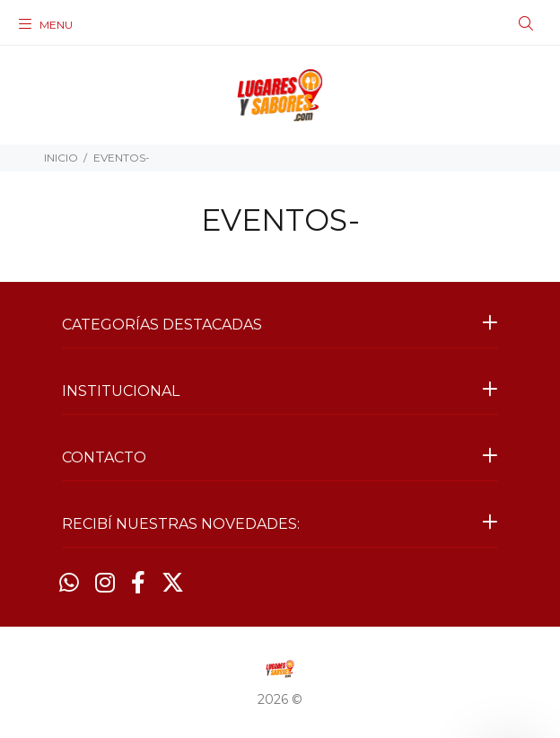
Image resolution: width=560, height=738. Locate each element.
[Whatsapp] (69, 583)
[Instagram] (105, 583)
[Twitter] (173, 583)
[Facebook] (138, 583)
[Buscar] (526, 24)
